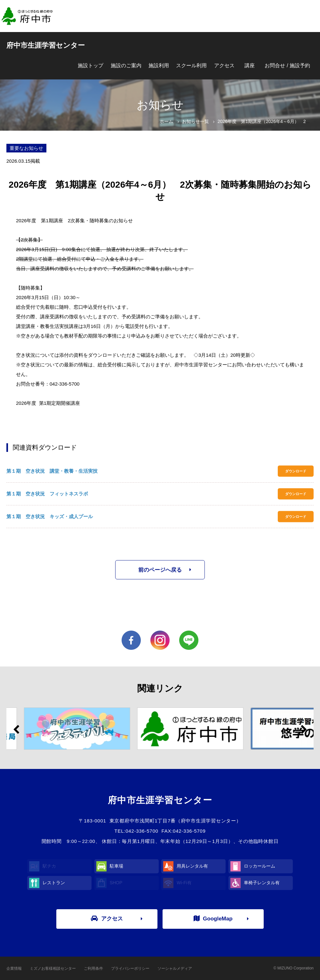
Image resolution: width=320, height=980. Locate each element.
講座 (250, 65)
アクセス (224, 65)
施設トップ (91, 65)
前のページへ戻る (160, 570)
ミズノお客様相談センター (53, 968)
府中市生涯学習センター (46, 45)
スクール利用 (191, 65)
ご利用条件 (93, 968)
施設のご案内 (126, 65)
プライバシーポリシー (130, 968)
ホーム (166, 121)
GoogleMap (213, 919)
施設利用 (159, 65)
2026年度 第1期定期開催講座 (48, 403)
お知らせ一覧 (196, 121)
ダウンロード (296, 471)
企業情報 (14, 968)
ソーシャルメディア (175, 968)
